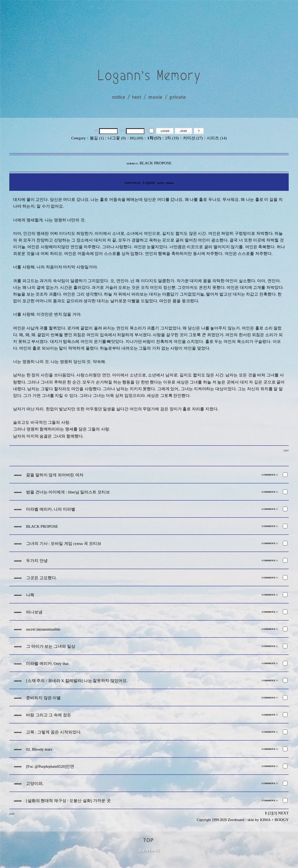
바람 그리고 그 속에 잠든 (49, 715)
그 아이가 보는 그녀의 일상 (51, 646)
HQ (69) (137, 138)
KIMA (265, 820)
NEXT (283, 813)
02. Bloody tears (39, 749)
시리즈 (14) (217, 138)
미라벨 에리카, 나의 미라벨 (51, 509)
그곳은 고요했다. (41, 578)
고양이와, (35, 784)
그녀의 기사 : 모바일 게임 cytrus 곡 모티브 (64, 544)
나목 (30, 595)
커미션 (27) (193, 138)
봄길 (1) (97, 138)
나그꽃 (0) (117, 138)
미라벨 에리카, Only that (47, 664)
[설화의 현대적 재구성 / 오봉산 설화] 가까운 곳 (68, 801)
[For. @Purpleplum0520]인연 (50, 766)
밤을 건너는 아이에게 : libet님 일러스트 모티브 (68, 492)
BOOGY (282, 820)
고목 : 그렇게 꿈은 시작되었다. (54, 732)
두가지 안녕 (37, 561)
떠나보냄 (34, 612)
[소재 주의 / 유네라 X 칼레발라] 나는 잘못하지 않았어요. (77, 681)
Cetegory (78, 138)
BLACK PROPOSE (42, 526)
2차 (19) (172, 138)
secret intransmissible (43, 629)
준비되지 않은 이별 (43, 698)
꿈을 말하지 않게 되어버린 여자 (55, 475)
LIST (286, 450)
